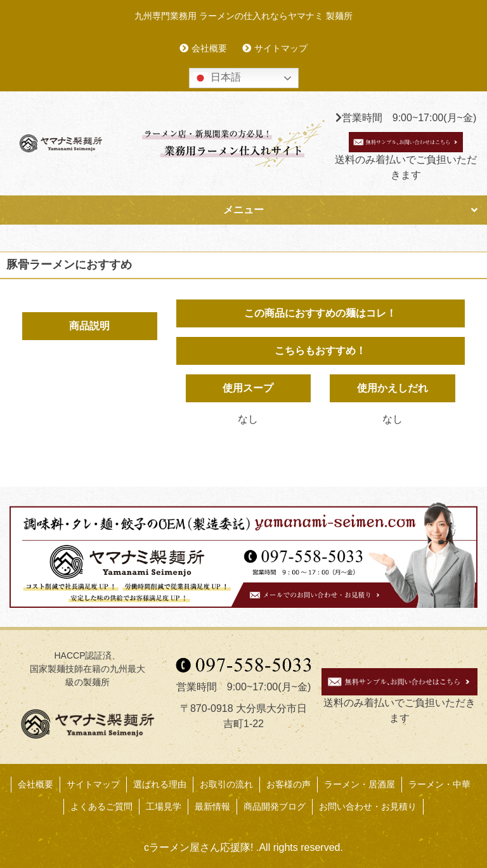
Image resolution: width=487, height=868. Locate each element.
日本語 (217, 78)
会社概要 (209, 48)
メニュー (243, 210)
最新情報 (212, 806)
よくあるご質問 (101, 806)
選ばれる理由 (160, 784)
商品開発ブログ (275, 806)
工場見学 (164, 806)
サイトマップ (281, 48)
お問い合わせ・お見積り (368, 806)
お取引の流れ (226, 784)
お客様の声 (289, 784)
